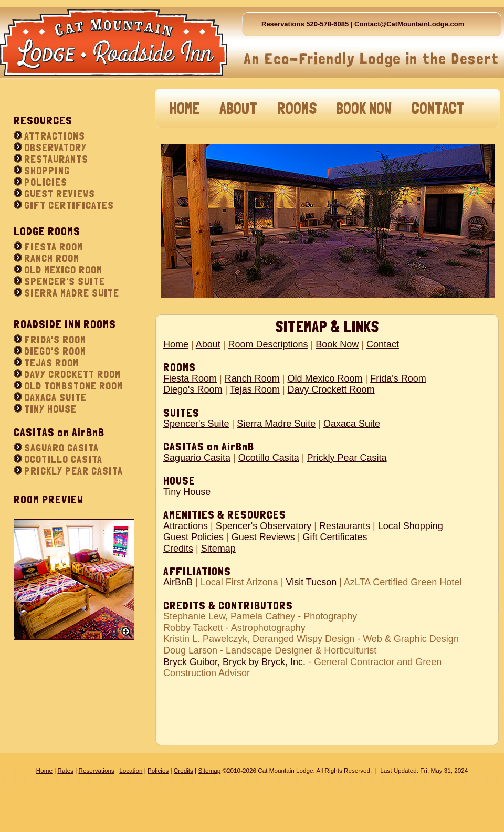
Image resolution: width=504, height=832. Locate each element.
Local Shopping (411, 526)
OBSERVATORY (55, 148)
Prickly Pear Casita (347, 458)
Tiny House (187, 492)
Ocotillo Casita (269, 458)
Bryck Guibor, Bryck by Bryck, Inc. (234, 662)
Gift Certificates (335, 537)
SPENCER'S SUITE (65, 281)
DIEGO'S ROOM (55, 351)
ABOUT (238, 108)
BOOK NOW (364, 108)
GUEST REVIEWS (60, 194)
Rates (65, 770)
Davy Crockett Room (331, 389)
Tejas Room (255, 389)
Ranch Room (252, 378)
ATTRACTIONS (55, 136)
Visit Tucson (311, 582)
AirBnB (178, 582)
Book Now (337, 344)
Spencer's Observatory (264, 526)
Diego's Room (193, 389)
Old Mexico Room (325, 378)
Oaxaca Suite (352, 424)
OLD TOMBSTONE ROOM (73, 386)
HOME (185, 108)
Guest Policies (193, 537)
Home (176, 344)
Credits (178, 549)
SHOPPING (47, 171)
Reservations (97, 770)
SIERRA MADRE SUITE (72, 293)
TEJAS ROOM (51, 363)
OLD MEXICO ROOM (63, 270)
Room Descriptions (268, 344)
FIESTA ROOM (54, 247)
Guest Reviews (263, 537)
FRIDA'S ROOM (55, 340)
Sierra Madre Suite (276, 424)
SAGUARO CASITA (61, 448)
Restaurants (345, 526)
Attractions (186, 526)
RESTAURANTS (56, 159)
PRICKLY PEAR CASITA (73, 471)
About (208, 344)
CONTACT (438, 108)
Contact (383, 344)
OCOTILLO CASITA (63, 459)
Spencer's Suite (196, 424)
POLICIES (46, 182)
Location (131, 770)
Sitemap (218, 549)
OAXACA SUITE (55, 397)
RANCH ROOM (52, 258)
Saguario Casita (197, 458)
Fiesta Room (190, 378)
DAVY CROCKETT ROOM (72, 374)
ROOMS (297, 108)
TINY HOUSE (50, 409)
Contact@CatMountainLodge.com (409, 24)
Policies (158, 770)
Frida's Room (398, 378)
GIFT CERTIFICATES (69, 205)
